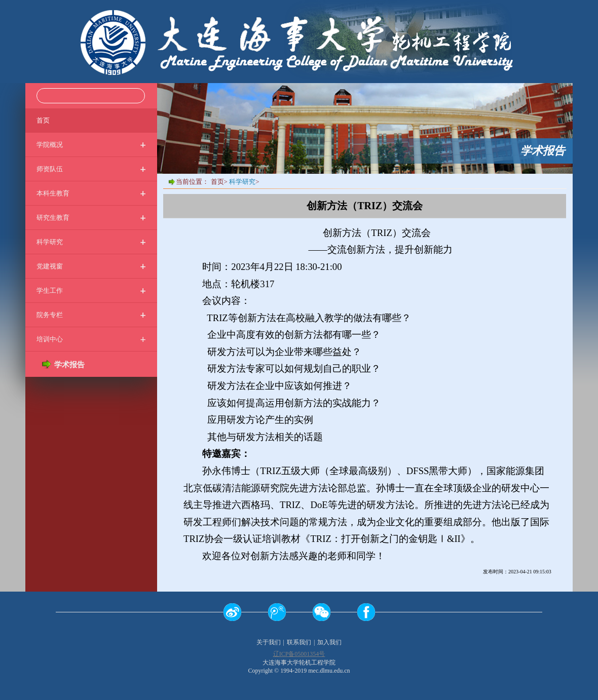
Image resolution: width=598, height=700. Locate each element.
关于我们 (269, 642)
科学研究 (91, 242)
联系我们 (299, 642)
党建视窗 (91, 266)
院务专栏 (91, 315)
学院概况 (91, 145)
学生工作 (91, 290)
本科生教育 (91, 193)
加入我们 (329, 642)
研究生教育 (91, 218)
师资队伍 (91, 169)
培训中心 (91, 339)
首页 (43, 120)
